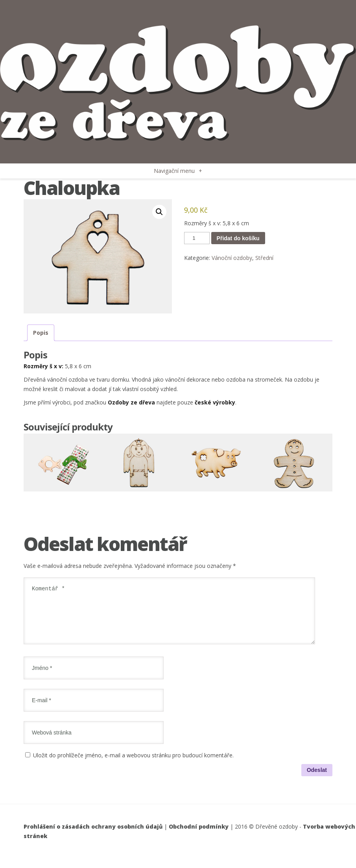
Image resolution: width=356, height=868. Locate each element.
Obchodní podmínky (199, 836)
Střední (264, 258)
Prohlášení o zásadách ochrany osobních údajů (93, 836)
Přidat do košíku (238, 238)
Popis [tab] (41, 333)
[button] (159, 212)
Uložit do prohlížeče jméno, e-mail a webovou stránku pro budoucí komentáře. (133, 765)
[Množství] (197, 238)
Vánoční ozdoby (232, 258)
